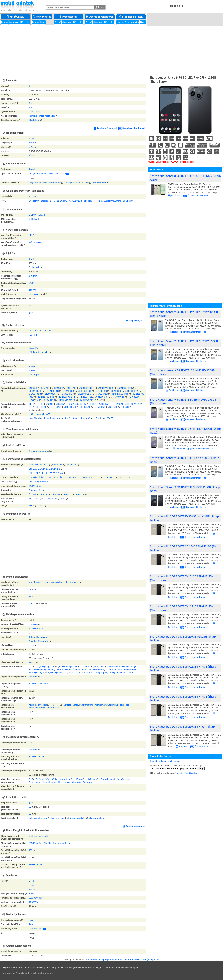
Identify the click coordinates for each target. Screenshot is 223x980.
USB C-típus (34, 374)
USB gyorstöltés (54, 477)
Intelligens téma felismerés (121, 672)
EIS (30, 667)
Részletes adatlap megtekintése (165, 761)
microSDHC (58, 465)
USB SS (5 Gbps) (56, 473)
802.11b (44, 494)
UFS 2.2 (32, 235)
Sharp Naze (34, 112)
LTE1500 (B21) (85, 394)
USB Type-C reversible (39, 352)
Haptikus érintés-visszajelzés (42, 116)
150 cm (32, 850)
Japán (31, 920)
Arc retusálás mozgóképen (95, 672)
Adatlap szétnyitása (105, 128)
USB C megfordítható (39, 482)
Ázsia (31, 924)
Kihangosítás (79, 418)
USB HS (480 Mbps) (38, 473)
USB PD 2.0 (110, 477)
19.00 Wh (33, 902)
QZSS (77, 582)
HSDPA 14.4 (107, 404)
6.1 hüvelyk (34, 267)
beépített (33, 885)
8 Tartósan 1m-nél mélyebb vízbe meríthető (49, 843)
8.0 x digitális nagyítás (39, 641)
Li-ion (31, 881)
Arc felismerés (100, 183)
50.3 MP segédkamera (39, 684)
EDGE (41, 404)
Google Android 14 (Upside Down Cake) (47, 174)
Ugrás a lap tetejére (13, 968)
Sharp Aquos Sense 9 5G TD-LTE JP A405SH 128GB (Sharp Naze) (129, 960)
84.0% (32, 283)
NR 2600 (126, 407)
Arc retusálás (75, 672)
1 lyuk (32, 259)
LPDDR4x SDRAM (37, 215)
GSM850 (33, 388)
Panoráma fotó (115, 670)
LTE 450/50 (85, 407)
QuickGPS (68, 582)
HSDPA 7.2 (95, 404)
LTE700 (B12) (132, 391)
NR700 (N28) (118, 397)
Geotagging (57, 582)
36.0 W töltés (35, 486)
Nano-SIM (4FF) (43, 414)
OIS (53, 667)
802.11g (56, 494)
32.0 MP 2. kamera (37, 757)
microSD (44, 465)
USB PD (97, 477)
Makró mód (98, 670)
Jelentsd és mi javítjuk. (187, 773)
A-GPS (47, 582)
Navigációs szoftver (52, 183)
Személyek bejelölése (39, 672)
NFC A (32, 506)
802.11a (32, 494)
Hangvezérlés (35, 183)
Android (32, 169)
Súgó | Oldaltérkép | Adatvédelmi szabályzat (117, 968)
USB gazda (71, 477)
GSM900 (45, 388)
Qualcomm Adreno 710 (40, 330)
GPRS (31, 404)
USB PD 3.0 (125, 477)
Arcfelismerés (130, 670)
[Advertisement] (112, 50)
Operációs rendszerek (100, 17)
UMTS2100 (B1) (88, 388)
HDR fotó (86, 667)
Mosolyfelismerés (59, 672)
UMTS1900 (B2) (107, 388)
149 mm (33, 143)
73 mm (32, 138)
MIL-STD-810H (35, 864)
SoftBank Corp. (36, 929)
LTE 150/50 (56, 407)
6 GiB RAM (34, 219)
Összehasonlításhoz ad (131, 128)
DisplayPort (34, 348)
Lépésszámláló (97, 818)
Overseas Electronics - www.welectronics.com (171, 162)
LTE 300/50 (71, 407)
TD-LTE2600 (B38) (120, 394)
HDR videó (99, 667)
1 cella (32, 889)
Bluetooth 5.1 (35, 490)
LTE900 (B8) (117, 391)
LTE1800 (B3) (85, 391)
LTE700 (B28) (102, 394)
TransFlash (34, 465)
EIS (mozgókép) (43, 667)
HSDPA (83, 404)
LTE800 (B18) (51, 394)
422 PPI (32, 290)
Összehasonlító (16, 22)
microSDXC (72, 465)
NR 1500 (113, 407)
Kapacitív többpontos (39, 451)
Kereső (5, 22)
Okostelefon (34, 120)
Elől (30, 743)
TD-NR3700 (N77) (47, 400)
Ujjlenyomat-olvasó (38, 818)
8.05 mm (33, 276)
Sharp (31, 86)
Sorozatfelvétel (64, 670)
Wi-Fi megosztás (49, 499)
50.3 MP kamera (36, 628)
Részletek (174, 196)
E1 (30, 596)
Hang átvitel (34, 418)
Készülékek (16, 17)
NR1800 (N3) (102, 397)
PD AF (32, 645)
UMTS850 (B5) (125, 388)
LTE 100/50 (41, 407)
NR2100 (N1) (86, 397)
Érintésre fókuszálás (82, 670)
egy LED (32, 662)
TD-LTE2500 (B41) (46, 397)
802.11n (68, 494)
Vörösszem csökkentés (119, 667)
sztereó (32, 366)
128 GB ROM (35, 242)
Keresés (100, 7)
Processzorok (69, 17)
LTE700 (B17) (35, 394)
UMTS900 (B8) (35, 391)
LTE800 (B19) (68, 394)
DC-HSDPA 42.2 (133, 404)
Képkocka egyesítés (68, 667)
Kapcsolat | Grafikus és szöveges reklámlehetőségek (70, 968)
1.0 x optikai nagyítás (39, 637)
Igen (31, 313)
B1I (30, 603)
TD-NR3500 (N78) (67, 400)
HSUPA (61, 404)
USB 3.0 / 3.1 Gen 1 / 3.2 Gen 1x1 (44, 469)
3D (30, 807)
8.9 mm (32, 147)
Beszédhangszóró (52, 418)
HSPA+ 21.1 (119, 404)
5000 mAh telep (36, 898)
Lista (27, 22)
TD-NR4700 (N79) (88, 400)
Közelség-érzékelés (77, 818)
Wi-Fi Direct (34, 499)
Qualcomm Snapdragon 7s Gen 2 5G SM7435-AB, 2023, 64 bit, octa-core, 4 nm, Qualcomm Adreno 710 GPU (79, 201)
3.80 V (32, 893)
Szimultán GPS (35, 582)
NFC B (41, 506)
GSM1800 (58, 388)
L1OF (31, 589)
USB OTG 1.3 (86, 477)
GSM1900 (71, 388)
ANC (88, 418)
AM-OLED (33, 294)
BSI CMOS (33, 624)
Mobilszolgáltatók (131, 17)
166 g (31, 155)
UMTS (50, 404)
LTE (30, 407)
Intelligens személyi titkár (77, 183)
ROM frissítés (42, 17)
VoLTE (110, 418)
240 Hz (32, 306)
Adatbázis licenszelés (34, 968)
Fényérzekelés (58, 818)
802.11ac (81, 494)
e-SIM (31, 414)
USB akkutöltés (36, 477)
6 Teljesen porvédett (38, 836)
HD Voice (99, 418)
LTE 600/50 (100, 407)
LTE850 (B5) (101, 391)
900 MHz (33, 335)
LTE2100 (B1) (53, 391)
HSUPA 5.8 (73, 404)
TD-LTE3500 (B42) (67, 397)
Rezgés (68, 418)
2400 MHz (33, 196)
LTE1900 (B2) (69, 391)
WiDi (63, 499)
